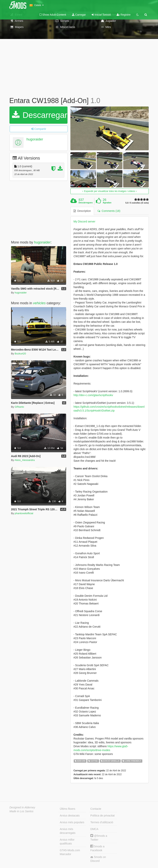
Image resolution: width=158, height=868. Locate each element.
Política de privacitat (102, 816)
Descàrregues (86, 203)
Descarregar (40, 115)
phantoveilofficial (24, 513)
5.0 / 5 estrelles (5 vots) (137, 203)
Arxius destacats (70, 816)
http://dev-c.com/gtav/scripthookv (93, 395)
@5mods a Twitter (99, 838)
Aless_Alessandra (25, 460)
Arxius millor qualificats (67, 842)
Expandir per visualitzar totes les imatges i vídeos (110, 191)
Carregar (79, 15)
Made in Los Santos (21, 811)
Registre (124, 15)
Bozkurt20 (20, 354)
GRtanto (19, 407)
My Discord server (84, 221)
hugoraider (35, 139)
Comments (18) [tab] (109, 211)
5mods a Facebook (97, 848)
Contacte (96, 809)
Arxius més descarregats (68, 831)
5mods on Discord (98, 859)
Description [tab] (82, 211)
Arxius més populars (72, 822)
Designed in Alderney (22, 807)
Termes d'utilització (102, 822)
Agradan (107, 203)
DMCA (94, 829)
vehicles (39, 303)
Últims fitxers (67, 809)
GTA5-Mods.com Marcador (70, 852)
